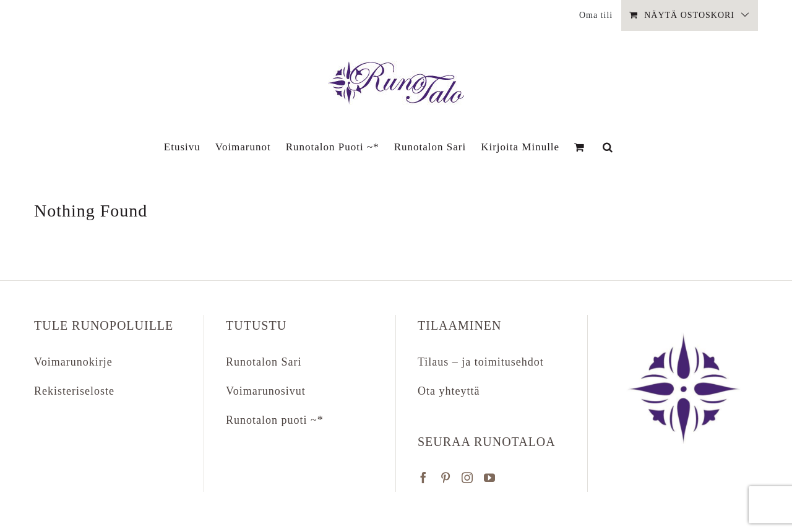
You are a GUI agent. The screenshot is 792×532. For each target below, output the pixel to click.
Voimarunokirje (73, 362)
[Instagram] (467, 478)
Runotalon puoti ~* (275, 420)
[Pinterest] (446, 478)
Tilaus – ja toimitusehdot (481, 362)
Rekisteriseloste (74, 391)
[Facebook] (424, 478)
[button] (608, 147)
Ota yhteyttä (449, 391)
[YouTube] (490, 478)
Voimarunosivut (266, 391)
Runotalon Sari (264, 362)
